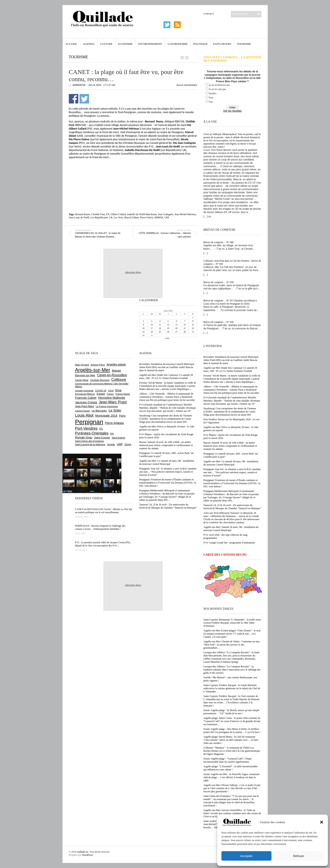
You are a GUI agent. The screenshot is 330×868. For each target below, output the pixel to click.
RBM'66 (159, 217)
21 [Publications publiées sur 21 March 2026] (185, 328)
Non (211, 98)
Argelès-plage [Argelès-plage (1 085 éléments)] (116, 364)
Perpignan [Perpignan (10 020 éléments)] (89, 422)
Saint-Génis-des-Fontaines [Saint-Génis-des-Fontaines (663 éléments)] (90, 441)
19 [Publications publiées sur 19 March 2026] (168, 328)
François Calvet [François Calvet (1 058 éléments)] (86, 398)
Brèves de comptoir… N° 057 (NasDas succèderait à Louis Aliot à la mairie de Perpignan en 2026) (230, 302)
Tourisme (244, 44)
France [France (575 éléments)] (110, 394)
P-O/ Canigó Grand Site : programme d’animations (229, 543)
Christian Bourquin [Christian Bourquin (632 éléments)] (100, 380)
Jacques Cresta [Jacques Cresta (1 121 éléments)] (86, 402)
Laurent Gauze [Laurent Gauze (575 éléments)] (83, 411)
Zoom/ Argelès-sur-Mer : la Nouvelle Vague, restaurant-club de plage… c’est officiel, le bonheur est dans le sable (232, 777)
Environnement (150, 44)
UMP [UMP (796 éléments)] (120, 444)
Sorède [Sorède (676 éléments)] (111, 444)
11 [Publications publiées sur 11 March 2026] (160, 325)
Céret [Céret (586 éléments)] (111, 391)
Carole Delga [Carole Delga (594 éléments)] (82, 380)
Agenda (89, 44)
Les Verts (118, 217)
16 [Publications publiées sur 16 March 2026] (144, 328)
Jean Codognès (166, 214)
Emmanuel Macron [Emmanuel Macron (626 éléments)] (85, 394)
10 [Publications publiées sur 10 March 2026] (152, 325)
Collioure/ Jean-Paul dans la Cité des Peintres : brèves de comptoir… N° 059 (232, 262)
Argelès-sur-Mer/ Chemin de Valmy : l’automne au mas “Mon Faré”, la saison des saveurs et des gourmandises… (232, 645)
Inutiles (213, 93)
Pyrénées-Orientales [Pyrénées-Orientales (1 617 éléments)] (92, 433)
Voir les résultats (232, 111)
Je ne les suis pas (218, 89)
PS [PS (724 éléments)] (101, 429)
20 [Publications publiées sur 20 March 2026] (176, 328)
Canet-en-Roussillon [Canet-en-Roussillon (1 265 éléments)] (112, 375)
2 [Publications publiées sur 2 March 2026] (143, 321)
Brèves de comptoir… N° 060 (219, 242)
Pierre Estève (147, 217)
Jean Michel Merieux (185, 214)
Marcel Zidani (132, 217)
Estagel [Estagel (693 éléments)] (101, 394)
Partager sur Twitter (84, 99)
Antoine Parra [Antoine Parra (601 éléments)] (98, 365)
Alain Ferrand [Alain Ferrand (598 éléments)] (82, 365)
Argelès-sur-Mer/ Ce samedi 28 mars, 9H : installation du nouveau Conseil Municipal (231, 463)
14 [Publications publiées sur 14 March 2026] (185, 325)
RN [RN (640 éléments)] (112, 434)
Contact (209, 14)
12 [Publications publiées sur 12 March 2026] (168, 325)
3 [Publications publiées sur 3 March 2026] (152, 321)
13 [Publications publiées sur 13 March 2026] (176, 325)
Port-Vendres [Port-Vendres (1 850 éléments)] (86, 428)
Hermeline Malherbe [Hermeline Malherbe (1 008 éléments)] (112, 398)
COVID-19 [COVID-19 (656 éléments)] (101, 391)
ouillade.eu (83, 852)
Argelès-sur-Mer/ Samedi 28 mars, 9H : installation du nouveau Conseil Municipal (231, 529)
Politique (200, 44)
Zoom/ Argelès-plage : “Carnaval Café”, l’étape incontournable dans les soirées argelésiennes (228, 760)
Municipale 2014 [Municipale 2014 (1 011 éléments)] (106, 416)
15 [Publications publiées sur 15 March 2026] (193, 325)
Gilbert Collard (118, 214)
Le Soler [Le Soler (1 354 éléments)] (115, 410)
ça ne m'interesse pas (220, 85)
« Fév (167, 338)
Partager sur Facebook (74, 99)
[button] (322, 822)
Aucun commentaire (187, 85)
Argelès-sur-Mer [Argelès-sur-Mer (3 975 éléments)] (93, 370)
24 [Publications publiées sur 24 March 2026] (152, 332)
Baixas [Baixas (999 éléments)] (116, 371)
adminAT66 (79, 85)
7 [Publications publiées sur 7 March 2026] (185, 321)
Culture (106, 44)
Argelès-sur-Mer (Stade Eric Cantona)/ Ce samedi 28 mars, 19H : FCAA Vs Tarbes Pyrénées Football (230, 369)
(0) (210, 216)
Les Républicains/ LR (101, 217)
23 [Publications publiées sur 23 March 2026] (144, 332)
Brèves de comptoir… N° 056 (219, 322)
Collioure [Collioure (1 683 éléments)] (119, 380)
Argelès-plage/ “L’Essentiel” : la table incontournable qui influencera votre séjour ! (231, 768)
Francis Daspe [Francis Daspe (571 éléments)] (123, 394)
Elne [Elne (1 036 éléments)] (118, 390)
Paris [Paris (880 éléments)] (122, 416)
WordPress (88, 855)
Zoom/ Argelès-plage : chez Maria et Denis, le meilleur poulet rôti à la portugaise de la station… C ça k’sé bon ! (232, 731)
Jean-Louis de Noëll (79, 217)
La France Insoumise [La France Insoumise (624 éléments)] (107, 406)
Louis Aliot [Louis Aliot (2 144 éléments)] (84, 415)
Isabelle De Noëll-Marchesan (142, 214)
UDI (167, 217)
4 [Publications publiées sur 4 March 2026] (160, 321)
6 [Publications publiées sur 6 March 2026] (176, 321)
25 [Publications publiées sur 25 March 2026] (160, 332)
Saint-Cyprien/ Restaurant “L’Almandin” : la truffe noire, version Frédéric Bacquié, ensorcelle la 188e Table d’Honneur (232, 623)
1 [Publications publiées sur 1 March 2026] (193, 317)
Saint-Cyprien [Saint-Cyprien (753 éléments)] (102, 438)
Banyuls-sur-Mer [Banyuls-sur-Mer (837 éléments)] (85, 375)
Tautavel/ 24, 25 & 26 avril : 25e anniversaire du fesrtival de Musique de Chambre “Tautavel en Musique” (232, 507)
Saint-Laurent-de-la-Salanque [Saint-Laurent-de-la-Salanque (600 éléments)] (90, 444)
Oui (211, 102)
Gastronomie (178, 44)
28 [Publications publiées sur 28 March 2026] (185, 332)
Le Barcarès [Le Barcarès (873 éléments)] (99, 411)
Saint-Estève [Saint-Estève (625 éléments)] (118, 438)
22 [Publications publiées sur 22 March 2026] (193, 328)
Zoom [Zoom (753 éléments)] (128, 444)
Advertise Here (133, 272)
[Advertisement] (133, 171)
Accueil (71, 44)
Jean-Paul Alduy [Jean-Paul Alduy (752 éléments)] (85, 406)
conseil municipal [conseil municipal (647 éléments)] (84, 391)
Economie (125, 44)
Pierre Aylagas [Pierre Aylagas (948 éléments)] (114, 423)
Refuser (299, 856)
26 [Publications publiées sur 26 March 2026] (168, 332)
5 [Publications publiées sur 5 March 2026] (168, 321)
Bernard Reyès (83, 214)
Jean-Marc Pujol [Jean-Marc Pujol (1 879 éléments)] (113, 402)
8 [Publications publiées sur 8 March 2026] (193, 321)
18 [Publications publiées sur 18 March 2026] (160, 328)
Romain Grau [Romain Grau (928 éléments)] (84, 437)
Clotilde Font (98, 214)
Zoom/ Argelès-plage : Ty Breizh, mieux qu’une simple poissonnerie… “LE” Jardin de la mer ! (231, 712)
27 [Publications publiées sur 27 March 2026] (176, 332)
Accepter (246, 856)
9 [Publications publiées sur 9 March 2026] (143, 325)
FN (108, 214)
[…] (206, 216)
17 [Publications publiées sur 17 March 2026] (152, 328)
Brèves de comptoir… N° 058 (219, 282)
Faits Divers (222, 44)
